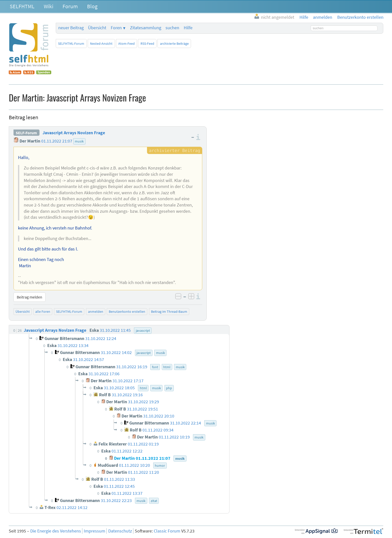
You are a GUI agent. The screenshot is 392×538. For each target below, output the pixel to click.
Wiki (48, 6)
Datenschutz (120, 531)
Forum (70, 6)
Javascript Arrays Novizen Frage (74, 133)
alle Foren (43, 311)
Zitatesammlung (146, 28)
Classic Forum (167, 531)
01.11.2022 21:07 (57, 141)
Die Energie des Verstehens (56, 531)
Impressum (94, 531)
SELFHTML (22, 6)
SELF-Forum (26, 133)
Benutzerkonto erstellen (127, 311)
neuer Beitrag (71, 28)
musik (79, 141)
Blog (92, 6)
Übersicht (97, 28)
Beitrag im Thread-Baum (169, 311)
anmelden (96, 311)
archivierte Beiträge (174, 43)
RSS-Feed (147, 43)
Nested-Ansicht (101, 43)
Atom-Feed (126, 43)
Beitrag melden (29, 297)
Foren (116, 28)
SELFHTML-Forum (71, 43)
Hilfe (188, 28)
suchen (172, 28)
